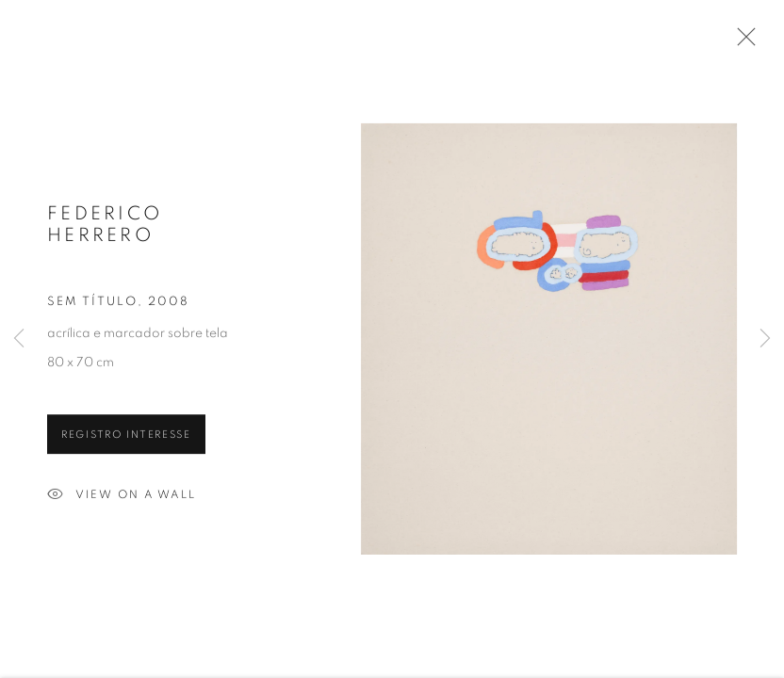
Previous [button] (19, 339)
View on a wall (122, 497)
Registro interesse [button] (126, 436)
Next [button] (765, 339)
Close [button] (742, 42)
